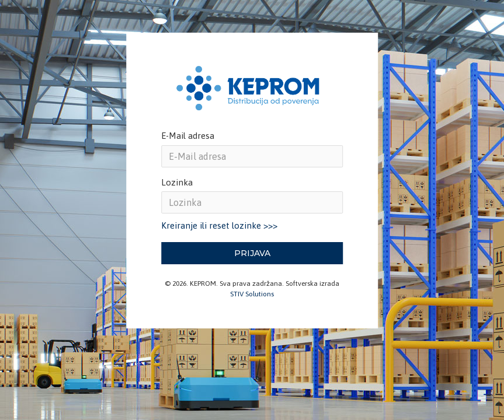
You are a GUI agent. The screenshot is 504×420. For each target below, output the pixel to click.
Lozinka (177, 182)
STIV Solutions (252, 294)
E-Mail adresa (188, 136)
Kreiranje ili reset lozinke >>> (219, 225)
